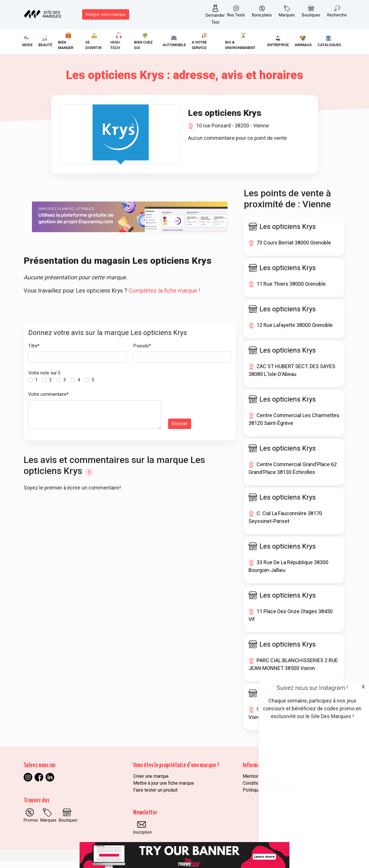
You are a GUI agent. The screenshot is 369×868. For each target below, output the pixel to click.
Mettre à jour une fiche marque (164, 790)
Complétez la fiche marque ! (164, 298)
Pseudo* (142, 353)
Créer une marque (151, 783)
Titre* (34, 353)
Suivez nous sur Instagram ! (312, 688)
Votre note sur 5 (44, 380)
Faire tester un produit (155, 797)
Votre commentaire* (48, 401)
